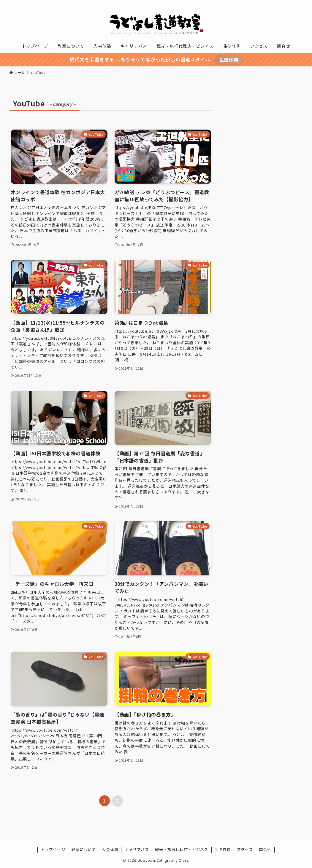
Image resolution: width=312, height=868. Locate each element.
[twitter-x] (260, 3)
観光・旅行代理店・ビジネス (182, 849)
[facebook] (252, 3)
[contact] (291, 3)
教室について (84, 849)
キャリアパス (137, 849)
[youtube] (275, 3)
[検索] (299, 3)
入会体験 (110, 849)
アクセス (245, 849)
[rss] (283, 3)
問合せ (265, 849)
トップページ (53, 849)
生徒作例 (229, 60)
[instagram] (268, 3)
